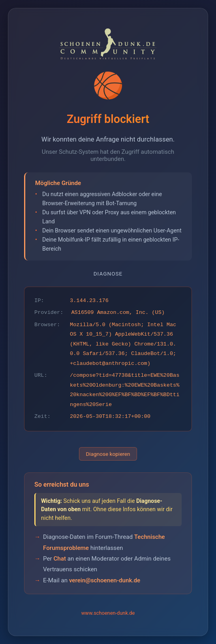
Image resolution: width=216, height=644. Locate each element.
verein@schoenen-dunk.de (105, 580)
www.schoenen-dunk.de (108, 613)
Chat (60, 559)
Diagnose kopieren (108, 454)
